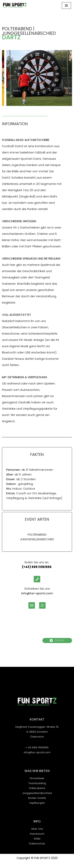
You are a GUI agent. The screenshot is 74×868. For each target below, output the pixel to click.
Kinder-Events (37, 798)
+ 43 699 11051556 (37, 747)
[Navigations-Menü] (66, 6)
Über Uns (37, 829)
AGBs (37, 839)
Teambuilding (37, 783)
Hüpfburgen (37, 803)
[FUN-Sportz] (15, 5)
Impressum (37, 834)
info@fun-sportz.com (37, 752)
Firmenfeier (37, 778)
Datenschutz (37, 844)
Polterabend (37, 788)
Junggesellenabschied (37, 793)
